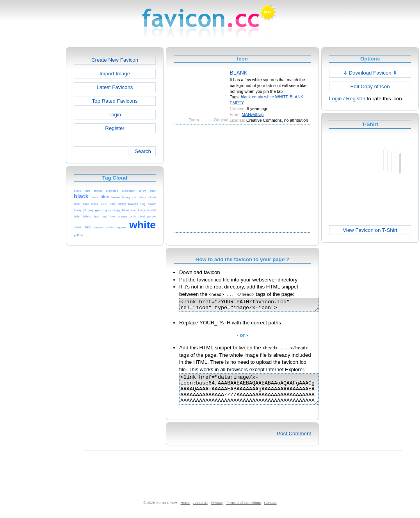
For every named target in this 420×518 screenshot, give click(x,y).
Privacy (217, 511)
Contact (271, 511)
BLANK (239, 73)
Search (143, 151)
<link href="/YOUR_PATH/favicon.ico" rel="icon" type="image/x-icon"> (257, 306)
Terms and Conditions (243, 511)
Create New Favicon (115, 60)
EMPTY (237, 103)
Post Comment (294, 442)
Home (186, 511)
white (269, 97)
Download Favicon (370, 73)
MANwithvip (253, 114)
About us (200, 511)
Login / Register (347, 99)
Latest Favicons (115, 87)
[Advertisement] (32, 164)
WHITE (282, 97)
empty (257, 97)
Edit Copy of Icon (370, 86)
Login (115, 115)
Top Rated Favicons (115, 101)
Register (115, 128)
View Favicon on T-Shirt (370, 230)
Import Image (115, 74)
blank (246, 97)
